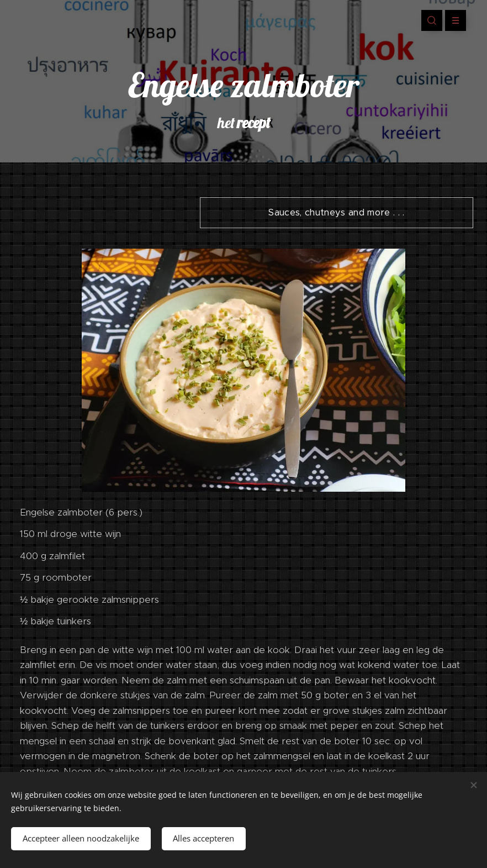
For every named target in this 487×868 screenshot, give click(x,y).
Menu (452, 20)
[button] (432, 20)
